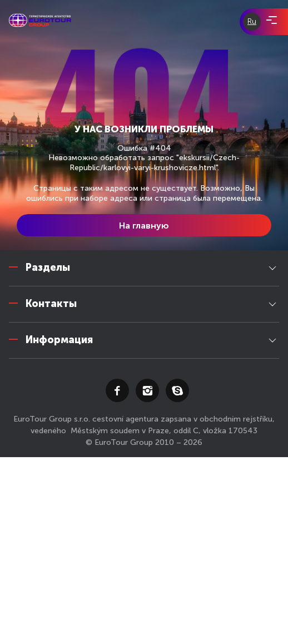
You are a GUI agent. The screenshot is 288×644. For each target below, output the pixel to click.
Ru (252, 21)
